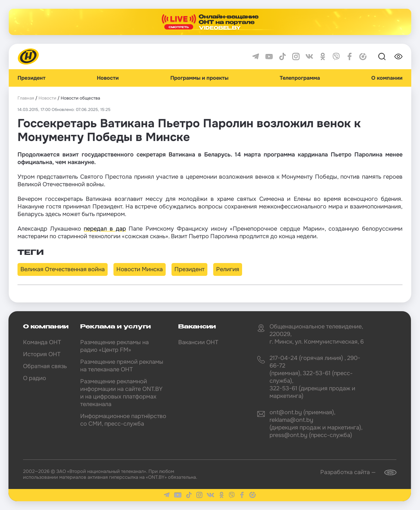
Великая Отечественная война (63, 269)
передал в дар (105, 229)
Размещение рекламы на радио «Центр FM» (114, 346)
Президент (32, 78)
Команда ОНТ (42, 342)
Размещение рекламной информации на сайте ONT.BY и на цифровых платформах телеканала (121, 393)
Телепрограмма (300, 78)
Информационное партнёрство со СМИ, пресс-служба (123, 420)
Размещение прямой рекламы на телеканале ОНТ (122, 366)
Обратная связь (45, 366)
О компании (387, 78)
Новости (108, 78)
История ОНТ (42, 354)
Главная (26, 98)
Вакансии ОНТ (198, 342)
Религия (228, 269)
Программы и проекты (199, 78)
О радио (35, 378)
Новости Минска (140, 269)
